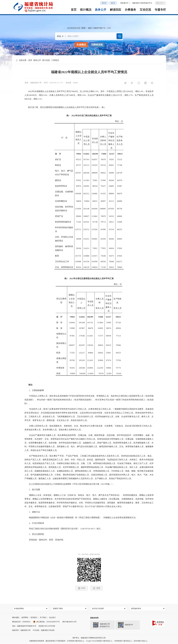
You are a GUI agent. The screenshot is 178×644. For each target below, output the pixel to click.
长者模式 (81, 45)
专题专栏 (160, 10)
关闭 (97, 588)
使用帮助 (25, 618)
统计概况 (86, 10)
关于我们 (43, 618)
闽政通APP (124, 3)
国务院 (104, 3)
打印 (82, 588)
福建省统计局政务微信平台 (142, 3)
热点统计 (53, 618)
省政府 (113, 3)
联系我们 (34, 618)
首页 (74, 10)
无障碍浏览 (97, 45)
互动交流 (145, 10)
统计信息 (46, 60)
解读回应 (116, 10)
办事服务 (130, 10)
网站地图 (15, 618)
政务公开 (101, 10)
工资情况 (55, 60)
